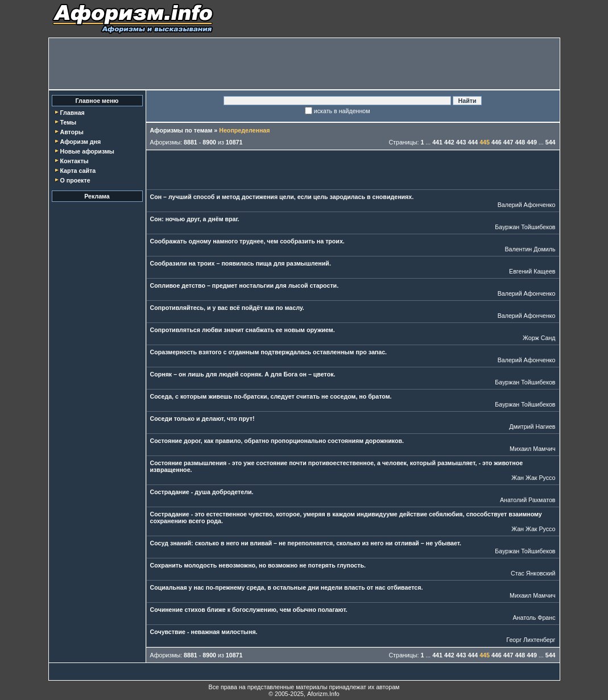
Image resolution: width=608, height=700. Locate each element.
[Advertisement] (304, 64)
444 (473, 142)
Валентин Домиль (530, 249)
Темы (68, 122)
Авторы (71, 132)
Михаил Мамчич (532, 449)
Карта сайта (78, 171)
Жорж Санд (539, 338)
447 (508, 142)
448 (520, 142)
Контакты (74, 161)
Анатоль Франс (534, 618)
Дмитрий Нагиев (532, 426)
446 (497, 142)
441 (437, 142)
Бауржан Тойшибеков (525, 227)
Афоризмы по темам (181, 130)
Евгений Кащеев (532, 271)
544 (551, 142)
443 (461, 142)
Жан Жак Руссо (533, 478)
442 (449, 142)
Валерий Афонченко (527, 205)
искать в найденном (342, 111)
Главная (72, 113)
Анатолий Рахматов (528, 500)
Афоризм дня (80, 142)
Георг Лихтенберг (531, 640)
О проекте (75, 180)
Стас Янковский (533, 573)
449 (532, 142)
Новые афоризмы (87, 151)
